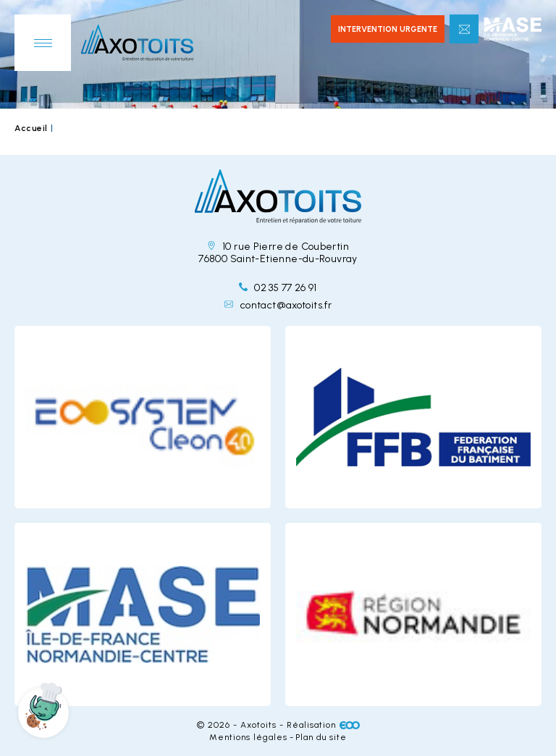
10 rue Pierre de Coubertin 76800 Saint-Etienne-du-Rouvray (278, 253)
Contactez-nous (464, 29)
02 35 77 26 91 (278, 288)
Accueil (31, 128)
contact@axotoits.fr (278, 305)
